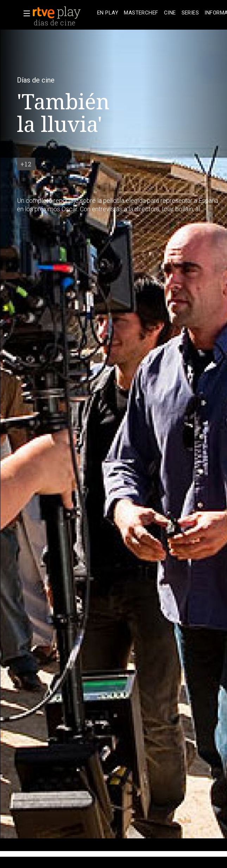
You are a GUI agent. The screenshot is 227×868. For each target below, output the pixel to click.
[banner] (63, 13)
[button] (25, 13)
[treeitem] (108, 13)
